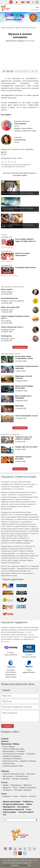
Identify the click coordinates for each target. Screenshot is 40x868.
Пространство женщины (15, 41)
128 (23, 2)
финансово (5, 642)
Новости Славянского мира (13, 749)
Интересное (8, 790)
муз (28, 2)
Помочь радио (9, 812)
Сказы (4, 794)
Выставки (7, 779)
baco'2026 (6, 865)
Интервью (21, 751)
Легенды (24, 796)
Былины (33, 796)
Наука (15, 788)
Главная (5, 739)
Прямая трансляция (12, 802)
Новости (5, 741)
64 (25, 2)
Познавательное (22, 776)
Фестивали (31, 774)
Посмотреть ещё (20, 347)
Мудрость (7, 788)
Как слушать (23, 807)
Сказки (16, 796)
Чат (32, 10)
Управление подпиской (13, 809)
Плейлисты (28, 802)
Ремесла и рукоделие (28, 788)
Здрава (6, 785)
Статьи (4, 782)
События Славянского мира (14, 774)
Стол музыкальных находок (14, 754)
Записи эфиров (9, 747)
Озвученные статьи (11, 761)
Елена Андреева (20, 124)
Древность (28, 785)
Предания (7, 796)
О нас (29, 809)
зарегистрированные (24, 165)
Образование (16, 785)
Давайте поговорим (28, 761)
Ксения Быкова (20, 140)
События (5, 771)
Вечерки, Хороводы (20, 779)
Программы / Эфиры (10, 744)
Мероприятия (9, 807)
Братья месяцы (9, 751)
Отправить (8, 726)
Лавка (29, 804)
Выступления (8, 776)
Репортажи (31, 754)
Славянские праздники (12, 756)
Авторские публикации (13, 804)
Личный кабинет (26, 812)
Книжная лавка (9, 763)
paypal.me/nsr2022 (29, 672)
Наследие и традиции (23, 790)
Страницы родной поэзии (13, 766)
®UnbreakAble (23, 865)
